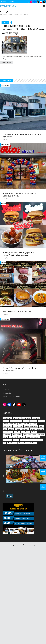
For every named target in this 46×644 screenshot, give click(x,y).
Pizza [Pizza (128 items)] (5, 529)
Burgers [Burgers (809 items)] (6, 513)
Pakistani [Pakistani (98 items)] (41, 526)
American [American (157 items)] (17, 510)
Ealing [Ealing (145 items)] (34, 516)
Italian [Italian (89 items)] (18, 521)
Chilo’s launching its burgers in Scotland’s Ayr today (22, 227)
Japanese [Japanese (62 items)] (25, 521)
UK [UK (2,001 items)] (4, 535)
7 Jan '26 (5, 232)
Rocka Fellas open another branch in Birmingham (19, 461)
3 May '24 (5, 69)
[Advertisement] (23, 39)
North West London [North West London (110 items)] (30, 526)
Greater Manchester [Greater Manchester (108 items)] (31, 518)
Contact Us (11, 2)
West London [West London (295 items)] (12, 535)
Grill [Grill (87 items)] (41, 518)
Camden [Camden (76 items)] (19, 513)
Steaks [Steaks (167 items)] (16, 532)
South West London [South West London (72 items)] (33, 529)
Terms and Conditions (11, 488)
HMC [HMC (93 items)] (5, 521)
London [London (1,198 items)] (17, 524)
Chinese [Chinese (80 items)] (41, 513)
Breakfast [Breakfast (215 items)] (36, 510)
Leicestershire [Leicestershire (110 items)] (8, 524)
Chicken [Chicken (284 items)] (34, 513)
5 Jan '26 (5, 291)
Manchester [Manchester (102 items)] (26, 524)
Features (4, 295)
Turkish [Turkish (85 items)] (40, 532)
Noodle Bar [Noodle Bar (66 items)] (7, 526)
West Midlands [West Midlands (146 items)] (23, 535)
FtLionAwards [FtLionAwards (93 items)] (18, 518)
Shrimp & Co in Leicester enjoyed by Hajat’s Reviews (14, 14)
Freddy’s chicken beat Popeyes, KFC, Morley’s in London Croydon (19, 346)
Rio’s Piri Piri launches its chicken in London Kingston (20, 286)
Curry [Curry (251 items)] (20, 516)
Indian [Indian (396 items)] (11, 521)
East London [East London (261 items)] (7, 518)
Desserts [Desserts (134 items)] (27, 516)
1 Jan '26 (5, 407)
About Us (3, 2)
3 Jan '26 (5, 350)
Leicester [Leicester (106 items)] (40, 521)
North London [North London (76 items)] (17, 526)
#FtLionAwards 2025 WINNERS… (17, 403)
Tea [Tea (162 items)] (22, 532)
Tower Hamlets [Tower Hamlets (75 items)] (30, 532)
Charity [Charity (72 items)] (26, 513)
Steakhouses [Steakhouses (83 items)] (7, 532)
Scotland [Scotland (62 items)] (21, 529)
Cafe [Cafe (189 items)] (12, 513)
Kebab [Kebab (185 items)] (33, 521)
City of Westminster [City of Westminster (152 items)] (10, 516)
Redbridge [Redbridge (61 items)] (13, 529)
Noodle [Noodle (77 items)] (34, 524)
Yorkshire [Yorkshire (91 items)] (33, 535)
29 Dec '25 (6, 466)
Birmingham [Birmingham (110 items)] (26, 510)
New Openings (5, 177)
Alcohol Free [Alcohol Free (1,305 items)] (7, 510)
